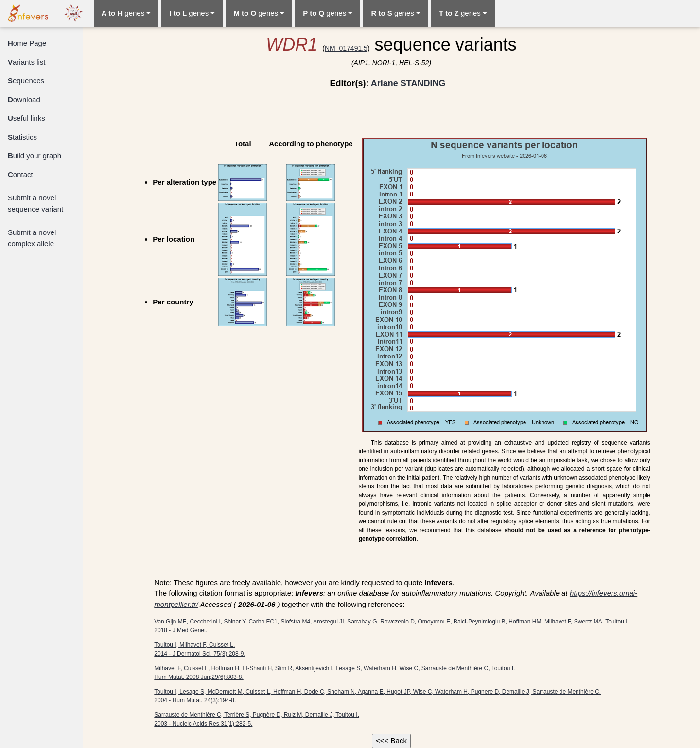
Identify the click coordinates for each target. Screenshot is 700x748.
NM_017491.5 (346, 48)
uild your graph (35, 155)
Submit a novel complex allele (32, 238)
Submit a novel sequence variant (35, 203)
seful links (26, 118)
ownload (24, 99)
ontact (20, 174)
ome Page (27, 43)
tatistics (22, 137)
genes (126, 13)
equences (26, 80)
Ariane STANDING (408, 83)
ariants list (27, 62)
